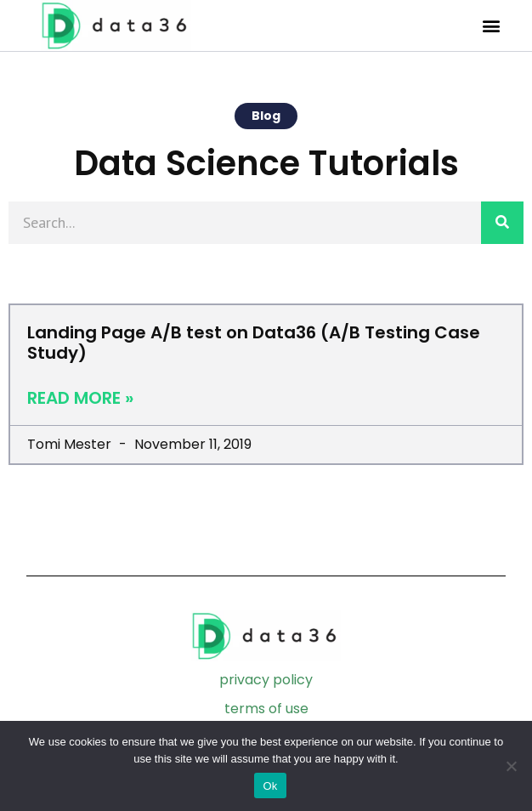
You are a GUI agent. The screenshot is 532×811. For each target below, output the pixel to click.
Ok (270, 786)
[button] (492, 26)
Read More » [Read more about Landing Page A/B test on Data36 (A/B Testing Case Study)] (80, 398)
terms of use (266, 709)
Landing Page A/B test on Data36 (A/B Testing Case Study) (254, 343)
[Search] (502, 223)
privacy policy (266, 680)
